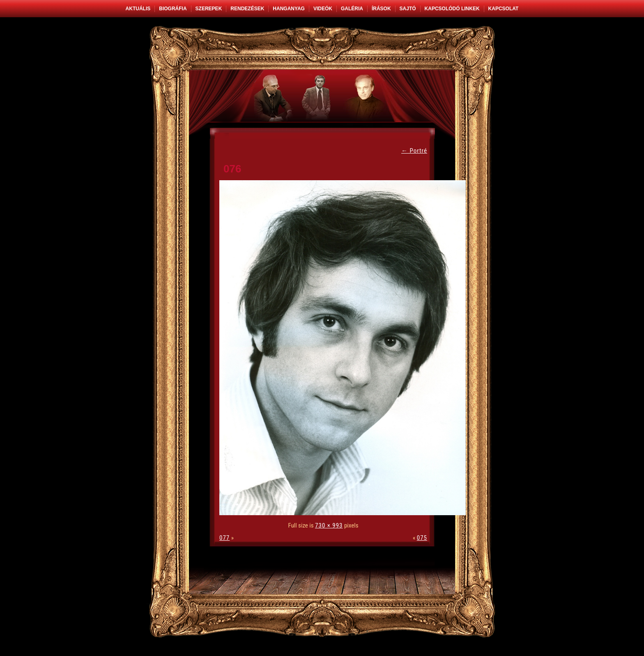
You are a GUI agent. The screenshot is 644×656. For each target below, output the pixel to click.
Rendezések (247, 9)
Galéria (352, 9)
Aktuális (138, 9)
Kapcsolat (504, 9)
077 (224, 538)
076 (232, 169)
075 (422, 538)
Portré (414, 151)
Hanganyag (289, 9)
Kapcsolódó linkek (452, 9)
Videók (323, 9)
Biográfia (173, 9)
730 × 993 (329, 525)
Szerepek (209, 9)
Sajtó (408, 9)
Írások (381, 9)
